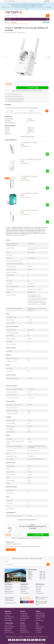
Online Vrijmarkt (11, 7)
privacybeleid (24, 113)
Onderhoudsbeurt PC (25, 619)
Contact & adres (8, 586)
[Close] (52, 4)
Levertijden (38, 590)
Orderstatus (38, 591)
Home (7, 22)
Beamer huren (23, 629)
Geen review (10, 33)
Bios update (23, 620)
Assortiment (38, 588)
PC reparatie (7, 615)
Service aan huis (8, 625)
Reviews (36, 637)
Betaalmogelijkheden (25, 588)
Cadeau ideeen (39, 629)
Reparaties (8, 611)
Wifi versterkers (14, 22)
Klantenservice (40, 584)
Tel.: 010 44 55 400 (26, 597)
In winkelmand (32, 88)
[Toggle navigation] (47, 19)
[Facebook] (24, 602)
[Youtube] (30, 602)
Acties (47, 637)
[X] (21, 602)
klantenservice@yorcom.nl (27, 599)
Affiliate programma (9, 591)
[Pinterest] (32, 602)
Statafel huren (23, 625)
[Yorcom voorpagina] (13, 12)
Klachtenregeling (29, 637)
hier (40, 597)
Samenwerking (8, 590)
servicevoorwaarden (30, 113)
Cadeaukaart (23, 591)
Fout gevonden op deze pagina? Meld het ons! (27, 520)
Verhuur (23, 623)
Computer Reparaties (25, 593)
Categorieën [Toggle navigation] (8, 19)
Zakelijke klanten (24, 586)
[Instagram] (27, 602)
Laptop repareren (8, 613)
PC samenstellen (24, 613)
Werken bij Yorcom (9, 593)
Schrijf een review (21, 33)
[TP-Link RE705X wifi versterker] (47, 205)
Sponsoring (41, 637)
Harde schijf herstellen (9, 617)
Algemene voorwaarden (11, 637)
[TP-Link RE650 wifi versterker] (47, 154)
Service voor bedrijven (9, 627)
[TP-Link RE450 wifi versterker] (47, 188)
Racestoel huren (24, 630)
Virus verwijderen (8, 619)
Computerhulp (9, 623)
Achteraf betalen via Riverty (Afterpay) (16, 99)
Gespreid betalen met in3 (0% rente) (16, 101)
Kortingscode (39, 632)
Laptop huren (23, 627)
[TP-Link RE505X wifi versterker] (47, 222)
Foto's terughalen (8, 620)
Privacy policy (21, 637)
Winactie (38, 625)
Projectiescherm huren (25, 632)
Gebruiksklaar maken (25, 617)
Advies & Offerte (39, 586)
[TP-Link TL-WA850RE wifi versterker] (47, 171)
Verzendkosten (23, 590)
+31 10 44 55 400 (10, 1)
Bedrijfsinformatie (8, 588)
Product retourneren (40, 593)
